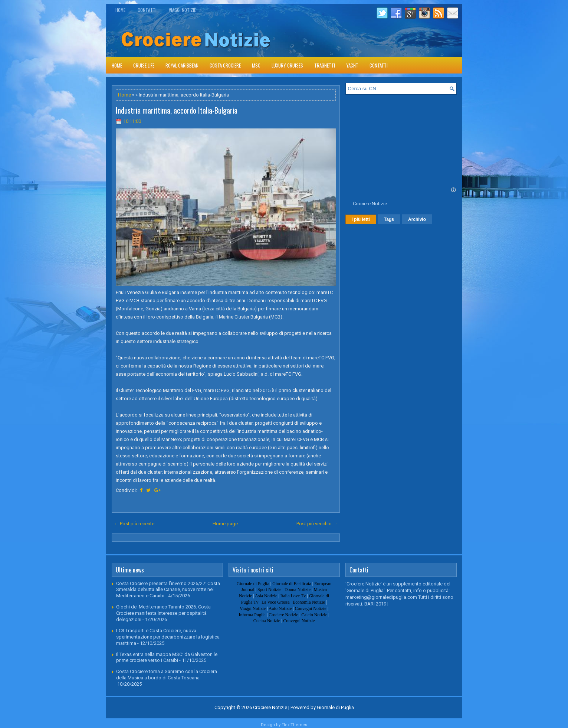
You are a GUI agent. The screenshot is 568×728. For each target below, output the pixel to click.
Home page (225, 524)
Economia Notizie (309, 602)
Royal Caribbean (182, 65)
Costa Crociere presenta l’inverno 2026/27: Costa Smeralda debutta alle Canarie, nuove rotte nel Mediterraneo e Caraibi (168, 590)
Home (120, 10)
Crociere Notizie (370, 204)
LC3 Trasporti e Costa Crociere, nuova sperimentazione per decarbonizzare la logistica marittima (168, 637)
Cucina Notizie (267, 621)
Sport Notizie (269, 590)
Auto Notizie (280, 608)
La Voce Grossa (276, 602)
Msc (256, 65)
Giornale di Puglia (253, 584)
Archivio (417, 219)
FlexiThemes (294, 725)
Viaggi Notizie (182, 10)
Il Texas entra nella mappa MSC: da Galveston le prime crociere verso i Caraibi (167, 657)
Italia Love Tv (293, 596)
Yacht (352, 65)
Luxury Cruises (287, 65)
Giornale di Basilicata (292, 584)
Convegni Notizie (311, 608)
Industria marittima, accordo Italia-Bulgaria (177, 110)
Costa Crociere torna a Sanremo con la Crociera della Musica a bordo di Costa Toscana (167, 675)
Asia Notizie (266, 596)
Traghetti (325, 65)
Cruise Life (144, 65)
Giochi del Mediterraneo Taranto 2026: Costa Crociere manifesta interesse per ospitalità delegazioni (163, 613)
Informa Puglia (252, 615)
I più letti (361, 219)
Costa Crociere (225, 65)
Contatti (147, 10)
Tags (389, 219)
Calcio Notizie (314, 615)
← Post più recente (134, 524)
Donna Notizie (298, 590)
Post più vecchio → (317, 524)
